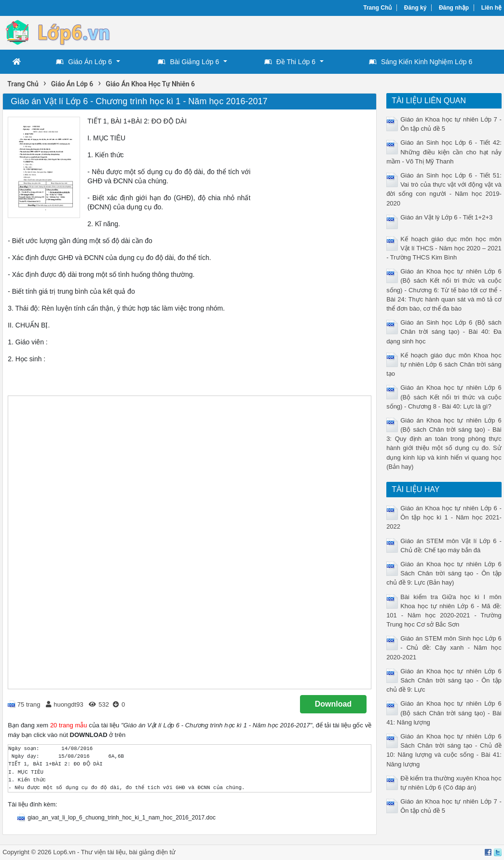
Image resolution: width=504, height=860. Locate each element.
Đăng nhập (454, 8)
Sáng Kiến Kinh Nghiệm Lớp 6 (421, 62)
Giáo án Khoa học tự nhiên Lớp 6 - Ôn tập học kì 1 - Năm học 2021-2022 (444, 517)
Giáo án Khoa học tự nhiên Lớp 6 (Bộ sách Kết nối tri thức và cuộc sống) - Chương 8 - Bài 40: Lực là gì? (444, 397)
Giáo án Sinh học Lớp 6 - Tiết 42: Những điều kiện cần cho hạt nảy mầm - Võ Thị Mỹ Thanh (444, 152)
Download (333, 704)
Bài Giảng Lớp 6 (188, 62)
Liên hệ (491, 8)
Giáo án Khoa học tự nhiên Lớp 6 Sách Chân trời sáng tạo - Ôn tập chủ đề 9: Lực (444, 680)
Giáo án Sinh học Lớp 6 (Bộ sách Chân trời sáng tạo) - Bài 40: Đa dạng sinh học (444, 332)
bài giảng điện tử (152, 852)
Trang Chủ (377, 8)
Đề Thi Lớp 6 (290, 62)
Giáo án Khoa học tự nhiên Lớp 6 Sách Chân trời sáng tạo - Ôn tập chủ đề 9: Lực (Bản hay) (444, 573)
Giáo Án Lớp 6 (84, 62)
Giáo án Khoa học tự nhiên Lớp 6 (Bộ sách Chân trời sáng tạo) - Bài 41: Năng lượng (444, 713)
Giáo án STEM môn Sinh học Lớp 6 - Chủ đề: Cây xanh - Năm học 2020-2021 (444, 648)
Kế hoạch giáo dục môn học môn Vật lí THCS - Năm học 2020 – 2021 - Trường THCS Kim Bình (444, 248)
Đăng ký (415, 8)
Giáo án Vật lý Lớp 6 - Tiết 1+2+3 (446, 217)
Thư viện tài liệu (103, 852)
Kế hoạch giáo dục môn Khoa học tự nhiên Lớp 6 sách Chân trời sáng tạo (444, 364)
